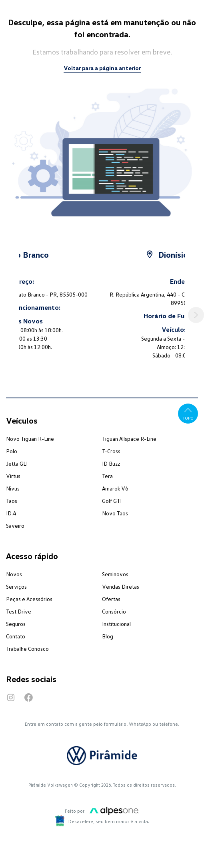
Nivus (13, 488)
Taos (12, 501)
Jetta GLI (17, 463)
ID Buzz (111, 463)
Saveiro (15, 526)
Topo (188, 413)
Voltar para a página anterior (102, 68)
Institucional (116, 624)
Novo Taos (115, 513)
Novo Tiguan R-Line (30, 439)
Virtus (13, 476)
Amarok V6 (115, 488)
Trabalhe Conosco (27, 649)
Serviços (16, 586)
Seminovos (115, 574)
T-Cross (111, 451)
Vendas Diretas (121, 586)
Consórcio (114, 611)
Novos (14, 574)
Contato (16, 636)
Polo (12, 451)
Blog (108, 636)
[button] (196, 315)
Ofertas (111, 599)
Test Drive (19, 611)
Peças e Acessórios (29, 599)
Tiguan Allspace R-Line (129, 439)
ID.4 (11, 513)
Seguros (16, 624)
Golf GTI (112, 501)
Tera (107, 476)
